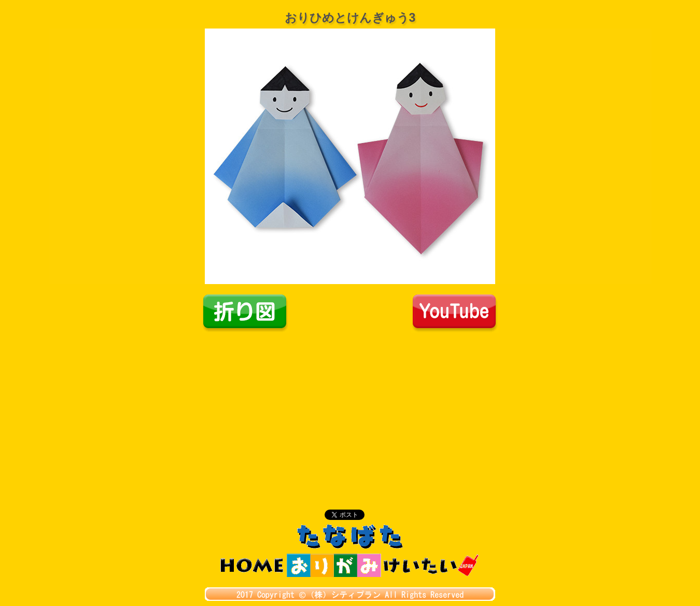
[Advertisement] (350, 411)
